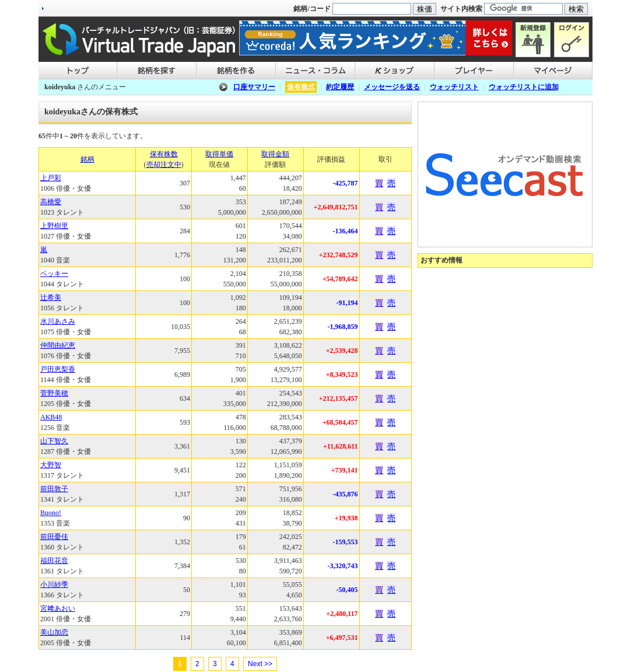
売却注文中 (164, 164)
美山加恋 (54, 632)
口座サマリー (254, 87)
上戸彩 (51, 178)
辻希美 (51, 297)
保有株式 (301, 87)
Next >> (260, 664)
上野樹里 (54, 226)
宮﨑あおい (58, 608)
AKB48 (51, 417)
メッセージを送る (392, 87)
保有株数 (164, 154)
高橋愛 (51, 202)
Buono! (51, 513)
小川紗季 (54, 584)
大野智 (51, 465)
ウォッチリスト (454, 87)
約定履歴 (340, 87)
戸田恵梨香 (58, 369)
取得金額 (275, 154)
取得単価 (219, 154)
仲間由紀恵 (58, 345)
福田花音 (54, 561)
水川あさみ (58, 321)
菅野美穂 (54, 393)
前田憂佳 (54, 537)
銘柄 (87, 159)
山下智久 (54, 441)
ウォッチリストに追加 (524, 87)
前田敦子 (54, 489)
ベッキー (54, 274)
